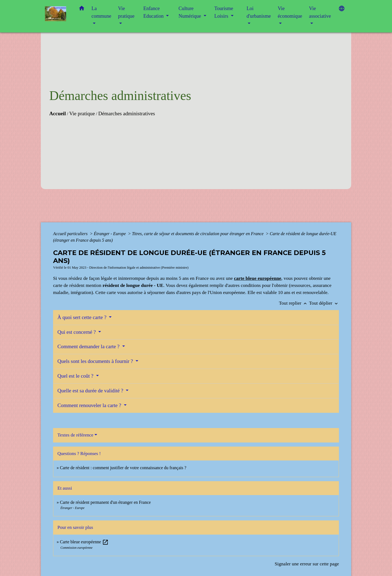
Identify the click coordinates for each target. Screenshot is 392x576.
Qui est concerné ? (77, 332)
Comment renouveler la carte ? (90, 405)
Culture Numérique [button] (190, 12)
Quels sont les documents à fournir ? (96, 361)
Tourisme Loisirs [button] (224, 12)
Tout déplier (324, 303)
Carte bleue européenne (84, 542)
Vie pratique (82, 113)
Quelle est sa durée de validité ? (91, 391)
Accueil (58, 113)
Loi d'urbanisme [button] (259, 12)
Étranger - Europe (110, 234)
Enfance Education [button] (154, 12)
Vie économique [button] (290, 12)
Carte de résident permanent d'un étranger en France (105, 502)
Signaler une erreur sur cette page (307, 564)
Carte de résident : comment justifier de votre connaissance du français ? (123, 468)
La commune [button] (101, 12)
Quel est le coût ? (76, 376)
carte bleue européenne (258, 278)
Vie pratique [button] (126, 12)
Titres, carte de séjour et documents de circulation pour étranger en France (198, 234)
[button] (82, 9)
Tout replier (294, 303)
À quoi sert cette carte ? (83, 317)
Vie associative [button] (320, 12)
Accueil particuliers (71, 234)
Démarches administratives (127, 113)
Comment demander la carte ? (89, 346)
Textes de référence (75, 435)
